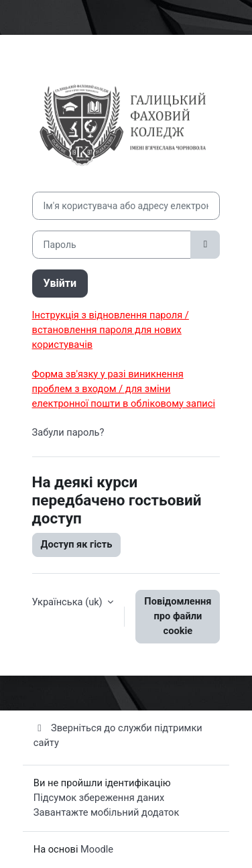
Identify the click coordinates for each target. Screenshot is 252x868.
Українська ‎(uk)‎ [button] (69, 602)
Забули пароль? (68, 432)
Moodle (97, 849)
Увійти (60, 283)
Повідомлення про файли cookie (178, 616)
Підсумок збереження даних (99, 798)
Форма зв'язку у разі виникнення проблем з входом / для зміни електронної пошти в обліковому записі (124, 389)
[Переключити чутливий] (205, 245)
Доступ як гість (77, 544)
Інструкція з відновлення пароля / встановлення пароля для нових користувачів (111, 330)
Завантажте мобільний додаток (107, 812)
